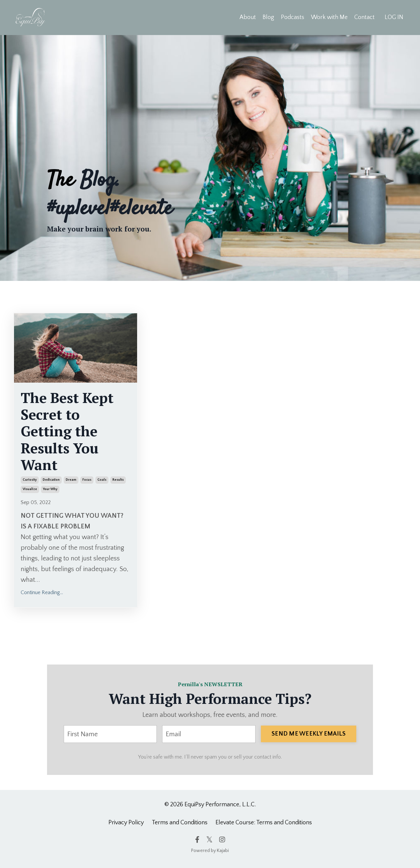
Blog (268, 17)
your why (50, 489)
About (248, 17)
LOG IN (394, 17)
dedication (51, 480)
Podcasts (293, 17)
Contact (364, 17)
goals (102, 480)
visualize (30, 489)
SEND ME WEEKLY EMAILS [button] (309, 734)
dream (71, 480)
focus (87, 480)
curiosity (30, 480)
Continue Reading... (42, 592)
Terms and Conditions (180, 823)
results (118, 480)
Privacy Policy (126, 823)
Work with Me (329, 17)
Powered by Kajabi (210, 851)
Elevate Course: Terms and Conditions (264, 823)
